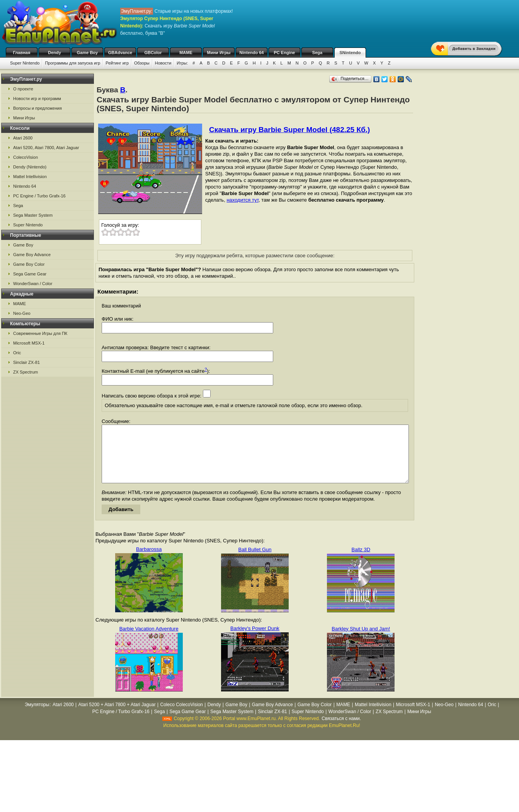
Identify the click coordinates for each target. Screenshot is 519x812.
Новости (163, 63)
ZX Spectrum (26, 372)
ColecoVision (26, 157)
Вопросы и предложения (37, 108)
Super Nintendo (25, 63)
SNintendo (350, 53)
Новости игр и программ (37, 99)
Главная (22, 53)
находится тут (242, 200)
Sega (317, 53)
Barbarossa (149, 561)
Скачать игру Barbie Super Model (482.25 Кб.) (289, 130)
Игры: (182, 63)
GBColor (153, 53)
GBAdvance (120, 53)
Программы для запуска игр (72, 63)
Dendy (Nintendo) (30, 167)
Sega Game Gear (30, 274)
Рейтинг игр (117, 63)
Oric (17, 353)
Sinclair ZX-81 (26, 362)
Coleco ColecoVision (181, 716)
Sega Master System (33, 215)
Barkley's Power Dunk (255, 640)
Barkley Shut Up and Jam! (361, 640)
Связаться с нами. (341, 730)
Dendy (54, 53)
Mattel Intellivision (30, 177)
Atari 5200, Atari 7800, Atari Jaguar (46, 148)
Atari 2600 (23, 138)
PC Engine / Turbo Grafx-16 (39, 196)
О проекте (23, 89)
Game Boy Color (29, 264)
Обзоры (142, 63)
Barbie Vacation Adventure (149, 640)
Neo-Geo (22, 313)
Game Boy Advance (32, 255)
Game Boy (87, 53)
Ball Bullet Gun (255, 561)
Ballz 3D (361, 561)
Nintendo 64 (252, 53)
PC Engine (284, 53)
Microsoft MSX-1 (29, 343)
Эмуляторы (37, 716)
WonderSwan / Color (33, 284)
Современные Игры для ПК (40, 333)
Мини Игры (219, 53)
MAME (186, 53)
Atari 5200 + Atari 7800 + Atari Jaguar (117, 716)
